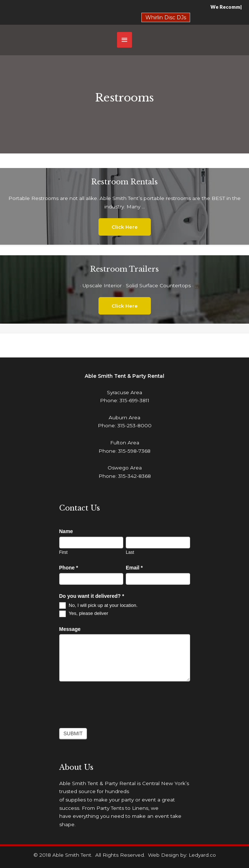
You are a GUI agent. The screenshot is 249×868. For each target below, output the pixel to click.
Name (66, 531)
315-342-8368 (134, 476)
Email (134, 568)
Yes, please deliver (84, 613)
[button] (125, 227)
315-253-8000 (134, 425)
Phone (69, 568)
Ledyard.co (202, 855)
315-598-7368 (134, 451)
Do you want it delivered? (92, 596)
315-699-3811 (134, 400)
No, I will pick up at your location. (99, 605)
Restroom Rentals (124, 182)
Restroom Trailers (124, 269)
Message (70, 629)
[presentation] (115, 703)
